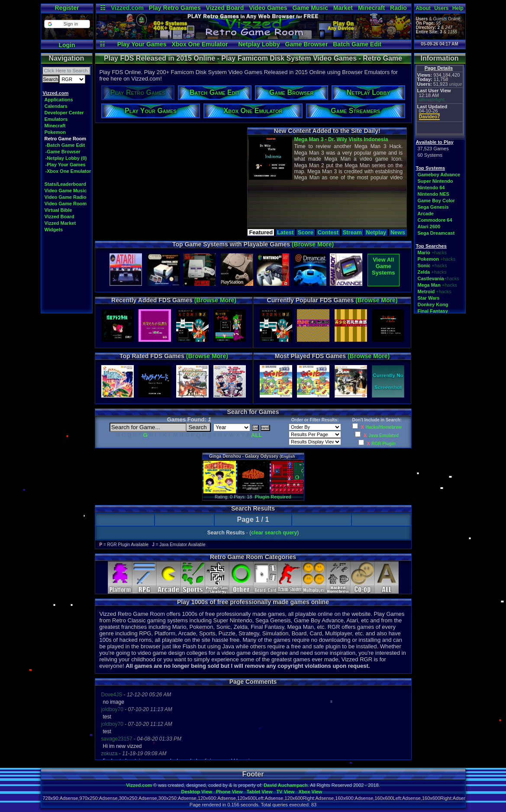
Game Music (310, 8)
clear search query (274, 533)
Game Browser (307, 44)
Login (67, 45)
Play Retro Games (175, 8)
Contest (328, 232)
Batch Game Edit (357, 44)
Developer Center (64, 113)
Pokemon (55, 132)
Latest (285, 232)
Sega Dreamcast (436, 233)
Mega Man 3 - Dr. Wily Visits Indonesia (341, 139)
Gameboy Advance (439, 175)
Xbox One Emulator (200, 44)
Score (306, 232)
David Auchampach (286, 785)
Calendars (56, 106)
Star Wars (429, 298)
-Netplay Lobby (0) (66, 158)
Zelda (424, 272)
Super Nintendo (435, 181)
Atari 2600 (429, 226)
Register (67, 8)
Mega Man (429, 285)
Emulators (56, 119)
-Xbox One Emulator (68, 171)
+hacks (439, 252)
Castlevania (431, 278)
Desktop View (196, 792)
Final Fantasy (433, 311)
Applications (59, 100)
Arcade (426, 214)
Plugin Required (273, 497)
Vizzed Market (60, 223)
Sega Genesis (433, 207)
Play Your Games (142, 44)
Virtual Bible (58, 210)
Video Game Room (66, 204)
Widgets (54, 230)
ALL (256, 435)
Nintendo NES (433, 194)
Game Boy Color (436, 201)
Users (441, 8)
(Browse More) (313, 244)
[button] (67, 24)
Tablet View (260, 792)
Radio (398, 8)
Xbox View (311, 792)
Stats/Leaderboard (66, 184)
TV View (285, 792)
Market (343, 8)
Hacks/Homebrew (383, 427)
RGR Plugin (384, 444)
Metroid (426, 291)
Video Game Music (66, 191)
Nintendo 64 (431, 188)
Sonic (424, 265)
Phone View (229, 792)
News (398, 232)
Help (458, 8)
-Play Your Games (66, 165)
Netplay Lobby (259, 44)
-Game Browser (63, 152)
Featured (261, 232)
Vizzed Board (225, 8)
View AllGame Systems (383, 266)
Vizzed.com (127, 8)
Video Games (268, 8)
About (423, 8)
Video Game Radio (66, 197)
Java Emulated (384, 435)
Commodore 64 (435, 220)
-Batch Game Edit (65, 145)
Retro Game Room (66, 139)
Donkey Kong (433, 304)
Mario (424, 252)
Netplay (376, 232)
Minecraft (371, 8)
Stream (352, 232)
